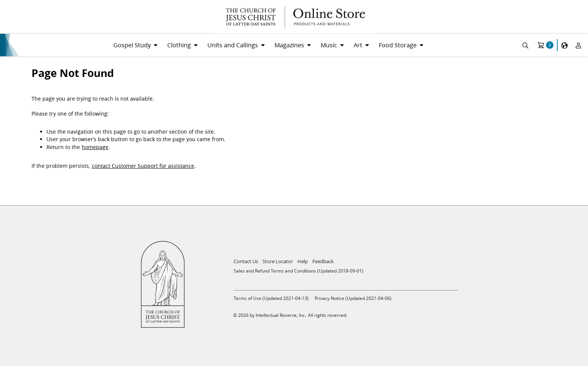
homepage (95, 147)
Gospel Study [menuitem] (132, 45)
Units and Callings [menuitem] (233, 45)
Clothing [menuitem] (179, 45)
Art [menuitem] (358, 45)
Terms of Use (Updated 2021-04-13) (271, 298)
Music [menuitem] (329, 45)
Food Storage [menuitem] (398, 45)
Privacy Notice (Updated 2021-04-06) (353, 298)
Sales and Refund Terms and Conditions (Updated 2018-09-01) (298, 271)
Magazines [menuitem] (289, 45)
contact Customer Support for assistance (143, 166)
